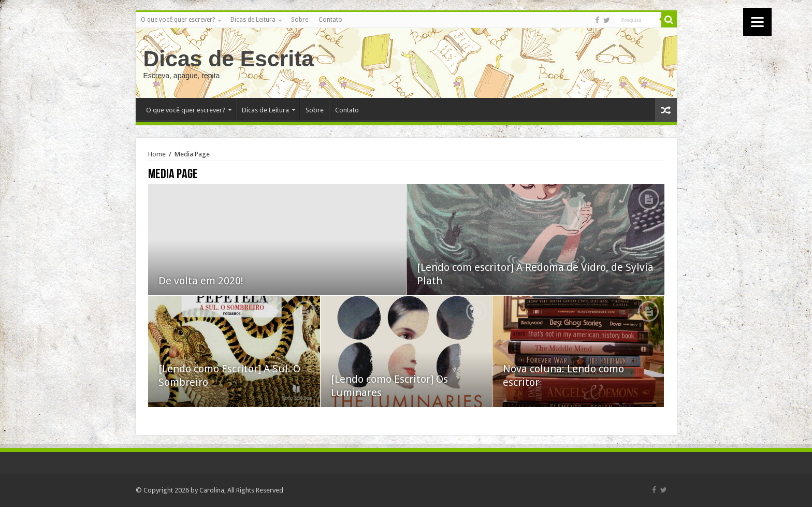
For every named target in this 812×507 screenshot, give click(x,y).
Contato (330, 20)
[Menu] (757, 22)
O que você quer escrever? (178, 20)
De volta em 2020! (201, 281)
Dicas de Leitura (253, 20)
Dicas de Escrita (229, 59)
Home (157, 154)
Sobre (300, 20)
